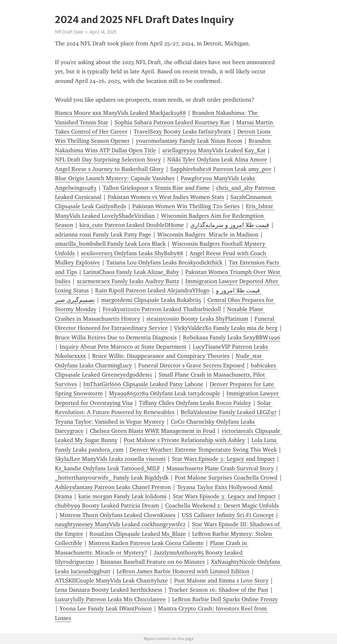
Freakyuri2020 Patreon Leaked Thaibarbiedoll (162, 309)
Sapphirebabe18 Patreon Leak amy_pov (221, 169)
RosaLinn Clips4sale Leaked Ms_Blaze (138, 534)
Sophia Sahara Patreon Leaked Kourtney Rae (172, 122)
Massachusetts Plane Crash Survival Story (220, 468)
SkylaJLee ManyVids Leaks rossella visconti (110, 459)
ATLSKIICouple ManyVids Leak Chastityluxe (111, 581)
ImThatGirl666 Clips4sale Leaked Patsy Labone (143, 384)
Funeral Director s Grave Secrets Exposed (191, 365)
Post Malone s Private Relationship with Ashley (184, 440)
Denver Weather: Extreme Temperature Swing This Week (203, 450)
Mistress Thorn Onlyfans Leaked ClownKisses (117, 515)
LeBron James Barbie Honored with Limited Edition (183, 571)
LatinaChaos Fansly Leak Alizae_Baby (131, 272)
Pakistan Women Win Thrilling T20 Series (186, 206)
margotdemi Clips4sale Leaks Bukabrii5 (151, 300)
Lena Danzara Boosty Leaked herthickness (109, 590)
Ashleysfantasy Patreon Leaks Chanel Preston (113, 487)
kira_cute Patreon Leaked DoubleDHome (132, 225)
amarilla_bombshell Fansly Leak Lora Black (110, 244)
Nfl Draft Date (69, 32)
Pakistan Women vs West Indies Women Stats (166, 197)
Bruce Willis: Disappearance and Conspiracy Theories (161, 356)
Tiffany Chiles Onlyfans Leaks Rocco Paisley (195, 403)
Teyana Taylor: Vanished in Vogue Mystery (110, 422)
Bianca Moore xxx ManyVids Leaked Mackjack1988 (120, 113)
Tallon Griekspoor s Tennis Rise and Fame (156, 188)
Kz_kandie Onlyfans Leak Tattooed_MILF (108, 468)
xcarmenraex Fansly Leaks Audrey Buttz (128, 281)
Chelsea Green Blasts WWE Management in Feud (153, 431)
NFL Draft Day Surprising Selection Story (108, 160)
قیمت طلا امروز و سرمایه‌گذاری (230, 225)
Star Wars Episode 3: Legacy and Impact (223, 459)
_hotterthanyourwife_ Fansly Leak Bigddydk (112, 478)
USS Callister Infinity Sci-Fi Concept (228, 515)
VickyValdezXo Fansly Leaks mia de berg (226, 328)
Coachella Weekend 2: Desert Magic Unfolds (222, 506)
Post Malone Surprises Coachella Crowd (226, 478)
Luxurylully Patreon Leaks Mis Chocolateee (110, 599)
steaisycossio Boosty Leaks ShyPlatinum (197, 319)
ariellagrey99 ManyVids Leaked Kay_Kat (214, 150)
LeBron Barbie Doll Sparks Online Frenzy (225, 599)
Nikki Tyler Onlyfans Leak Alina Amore (217, 160)
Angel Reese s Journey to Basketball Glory (109, 169)
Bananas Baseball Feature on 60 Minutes (153, 562)
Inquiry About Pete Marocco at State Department (123, 347)
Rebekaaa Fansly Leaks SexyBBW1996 (232, 337)
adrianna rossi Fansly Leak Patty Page (103, 235)
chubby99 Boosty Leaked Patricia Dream (107, 506)
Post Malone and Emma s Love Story (221, 581)
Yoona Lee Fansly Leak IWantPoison (106, 608)
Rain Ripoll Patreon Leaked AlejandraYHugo (152, 290)
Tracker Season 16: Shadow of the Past (218, 590)
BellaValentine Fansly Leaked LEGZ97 (229, 412)
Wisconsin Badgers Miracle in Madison (208, 235)
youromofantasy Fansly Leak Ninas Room (189, 141)
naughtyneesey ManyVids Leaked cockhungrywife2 (120, 524)
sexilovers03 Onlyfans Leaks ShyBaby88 (132, 253)
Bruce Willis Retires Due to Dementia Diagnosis (116, 337)
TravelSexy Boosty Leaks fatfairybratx (182, 132)
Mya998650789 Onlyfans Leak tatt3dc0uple (165, 393)
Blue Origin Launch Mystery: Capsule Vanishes (115, 178)
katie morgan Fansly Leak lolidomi (122, 496)
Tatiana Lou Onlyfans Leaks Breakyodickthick (164, 262)
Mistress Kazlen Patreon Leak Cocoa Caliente (146, 543)
